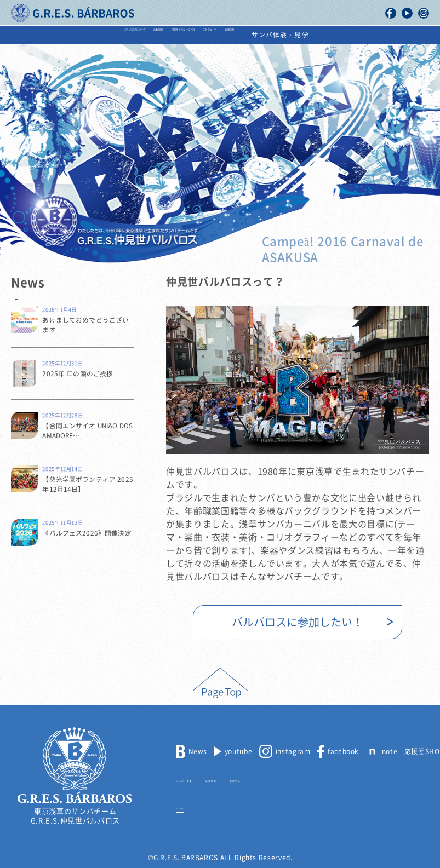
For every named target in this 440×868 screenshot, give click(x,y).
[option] (298, 380)
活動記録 (116, 35)
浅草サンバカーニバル (189, 35)
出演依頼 (329, 35)
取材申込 (288, 779)
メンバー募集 (198, 779)
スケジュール (270, 35)
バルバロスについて (47, 35)
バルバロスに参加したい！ (298, 622)
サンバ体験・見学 (397, 35)
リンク (187, 807)
